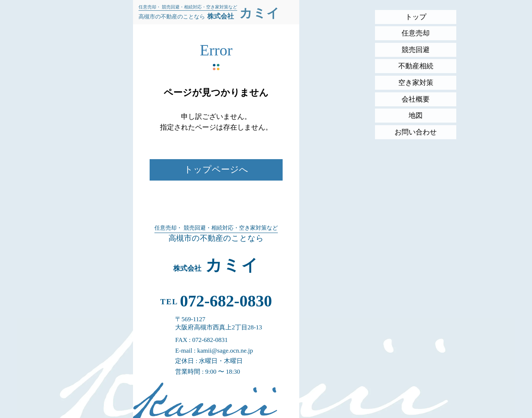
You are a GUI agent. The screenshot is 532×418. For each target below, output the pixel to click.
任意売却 (416, 33)
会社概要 (416, 99)
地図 (416, 115)
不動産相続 (416, 66)
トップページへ (216, 169)
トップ (416, 17)
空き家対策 (416, 83)
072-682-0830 (226, 301)
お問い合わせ (416, 132)
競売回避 (416, 50)
